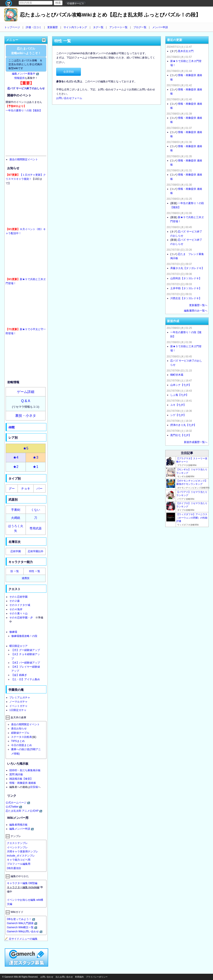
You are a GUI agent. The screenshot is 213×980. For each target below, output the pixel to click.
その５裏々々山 (18, 613)
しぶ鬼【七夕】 (179, 395)
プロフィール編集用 (19, 864)
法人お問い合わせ (64, 977)
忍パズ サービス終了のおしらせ (26, 88)
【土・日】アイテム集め (26, 679)
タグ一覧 (98, 27)
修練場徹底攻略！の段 (24, 636)
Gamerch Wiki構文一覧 (20, 927)
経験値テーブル (20, 733)
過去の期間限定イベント (24, 159)
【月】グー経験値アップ (26, 650)
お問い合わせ (47, 977)
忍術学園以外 (36, 551)
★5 (26, 448)
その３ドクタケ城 (20, 605)
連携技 (26, 578)
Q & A (26, 401)
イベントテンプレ (17, 847)
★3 (35, 457)
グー (12, 488)
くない (36, 510)
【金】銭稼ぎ (19, 675)
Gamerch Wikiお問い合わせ (23, 931)
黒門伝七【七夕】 (181, 435)
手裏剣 (16, 510)
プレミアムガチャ (20, 698)
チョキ (26, 488)
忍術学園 (16, 551)
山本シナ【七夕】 (181, 385)
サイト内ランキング (75, 27)
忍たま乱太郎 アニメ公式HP (22, 811)
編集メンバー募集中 (24, 74)
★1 (35, 467)
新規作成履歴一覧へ (196, 442)
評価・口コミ (34, 27)
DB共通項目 (14, 868)
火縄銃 (16, 518)
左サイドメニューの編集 (21, 939)
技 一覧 (15, 571)
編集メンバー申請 (20, 829)
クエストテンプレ (17, 843)
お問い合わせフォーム (69, 98)
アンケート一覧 (118, 27)
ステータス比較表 (21, 737)
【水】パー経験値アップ (26, 663)
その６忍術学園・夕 (21, 618)
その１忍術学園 (18, 597)
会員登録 (69, 72)
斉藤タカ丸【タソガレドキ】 (187, 268)
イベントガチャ (18, 706)
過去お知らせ (19, 729)
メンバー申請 (160, 27)
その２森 (15, 601)
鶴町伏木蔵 (177, 375)
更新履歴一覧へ (198, 305)
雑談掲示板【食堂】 (21, 779)
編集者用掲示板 (18, 825)
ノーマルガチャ (18, 702)
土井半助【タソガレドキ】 (186, 288)
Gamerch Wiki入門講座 (20, 923)
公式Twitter (12, 807)
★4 (16, 457)
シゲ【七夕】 (178, 415)
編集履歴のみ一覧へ (196, 311)
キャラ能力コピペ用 (19, 860)
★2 (16, 467)
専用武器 (36, 528)
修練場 (13, 632)
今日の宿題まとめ (21, 745)
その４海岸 (16, 609)
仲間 (11, 427)
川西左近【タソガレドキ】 (186, 298)
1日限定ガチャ (18, 710)
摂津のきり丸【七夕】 (183, 425)
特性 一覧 (35, 571)
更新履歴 (52, 27)
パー (39, 488)
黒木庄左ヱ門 (186, 51)
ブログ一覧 (140, 27)
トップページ (12, 27)
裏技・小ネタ (26, 416)
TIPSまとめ (18, 741)
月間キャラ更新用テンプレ (23, 852)
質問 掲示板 (16, 774)
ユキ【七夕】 (178, 405)
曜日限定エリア (18, 646)
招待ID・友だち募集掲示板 (25, 770)
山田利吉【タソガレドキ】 (186, 278)
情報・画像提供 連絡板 (23, 783)
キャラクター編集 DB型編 (22, 883)
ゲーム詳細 (26, 392)
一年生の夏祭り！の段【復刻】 (24, 110)
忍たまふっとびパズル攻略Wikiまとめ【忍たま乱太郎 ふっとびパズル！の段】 (110, 15)
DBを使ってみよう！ (19, 919)
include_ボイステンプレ (21, 856)
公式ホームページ (16, 803)
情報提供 (20, 78)
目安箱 (34, 787)
